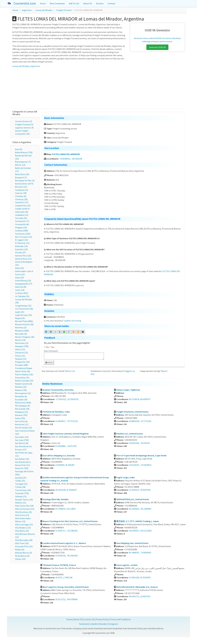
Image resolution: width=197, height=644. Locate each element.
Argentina (27, 10)
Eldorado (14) (21, 246)
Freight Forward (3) (24, 124)
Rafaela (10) (21, 387)
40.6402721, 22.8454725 (140, 596)
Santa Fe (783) (22, 468)
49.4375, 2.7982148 (64, 577)
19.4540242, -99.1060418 (66, 556)
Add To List (74, 3)
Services (100, 3)
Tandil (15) (20, 481)
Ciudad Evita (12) (23, 205)
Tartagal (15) (21, 484)
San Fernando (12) (23, 428)
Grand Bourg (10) (23, 281)
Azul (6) (19, 149)
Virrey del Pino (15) (24, 546)
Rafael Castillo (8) (24, 384)
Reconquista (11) (23, 393)
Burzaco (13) (21, 187)
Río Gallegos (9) (23, 406)
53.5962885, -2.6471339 (66, 446)
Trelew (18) (20, 487)
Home (43, 3)
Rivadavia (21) (21, 412)
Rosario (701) (21, 415)
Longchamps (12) (23, 306)
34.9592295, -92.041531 (139, 443)
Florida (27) (20, 252)
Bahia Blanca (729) (24, 152)
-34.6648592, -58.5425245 (71, 159)
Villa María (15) (22, 531)
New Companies (57, 3)
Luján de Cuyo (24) (23, 315)
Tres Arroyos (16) (23, 490)
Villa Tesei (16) (22, 543)
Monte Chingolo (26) (25, 337)
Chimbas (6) (21, 196)
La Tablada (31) (22, 296)
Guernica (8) (21, 287)
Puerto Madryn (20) (24, 374)
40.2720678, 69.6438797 (140, 399)
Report (164, 371)
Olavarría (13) (21, 353)
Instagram (113, 624)
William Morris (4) (23, 553)
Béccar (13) (20, 165)
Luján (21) (20, 312)
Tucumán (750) (22, 493)
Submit (49, 362)
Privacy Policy (102, 619)
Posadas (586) (22, 365)
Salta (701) (20, 418)
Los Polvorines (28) (24, 309)
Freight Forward (64, 10)
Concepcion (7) (22, 221)
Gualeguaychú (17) (24, 284)
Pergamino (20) (22, 362)
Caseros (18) (21, 193)
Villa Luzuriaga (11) (24, 524)
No (53, 347)
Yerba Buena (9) (22, 556)
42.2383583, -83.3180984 (140, 509)
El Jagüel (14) (21, 240)
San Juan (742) (22, 440)
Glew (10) (19, 268)
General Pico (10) (23, 256)
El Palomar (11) (22, 243)
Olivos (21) (20, 356)
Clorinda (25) (21, 218)
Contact (111, 3)
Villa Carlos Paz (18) (24, 506)
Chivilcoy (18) (21, 199)
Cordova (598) (21, 231)
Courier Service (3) (23, 121)
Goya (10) (19, 278)
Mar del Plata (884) (24, 321)
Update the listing (73, 321)
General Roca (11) (23, 259)
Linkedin (93, 624)
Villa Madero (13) (23, 528)
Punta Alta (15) (22, 378)
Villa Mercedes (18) (24, 540)
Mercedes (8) (21, 334)
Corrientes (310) (23, 234)
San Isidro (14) (22, 437)
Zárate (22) (20, 559)
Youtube (103, 624)
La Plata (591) (22, 293)
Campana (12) (22, 190)
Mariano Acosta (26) (24, 324)
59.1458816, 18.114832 (65, 509)
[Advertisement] (99, 88)
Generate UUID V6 (157, 47)
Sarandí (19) (21, 478)
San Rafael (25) (22, 459)
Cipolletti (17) (22, 202)
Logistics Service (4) (24, 128)
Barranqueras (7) (23, 162)
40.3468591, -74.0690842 (140, 553)
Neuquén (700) (22, 346)
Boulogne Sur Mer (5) (25, 180)
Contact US (89, 619)
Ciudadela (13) (22, 215)
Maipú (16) (20, 318)
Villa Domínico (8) (23, 512)
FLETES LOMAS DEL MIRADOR (66, 154)
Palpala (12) (21, 359)
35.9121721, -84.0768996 (66, 599)
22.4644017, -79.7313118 (66, 421)
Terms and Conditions (120, 619)
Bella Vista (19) (22, 174)
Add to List (70, 371)
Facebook (84, 624)
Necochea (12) (22, 343)
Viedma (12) (21, 503)
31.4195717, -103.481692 (66, 531)
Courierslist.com (25, 3)
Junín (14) (20, 290)
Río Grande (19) (22, 409)
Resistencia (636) (23, 403)
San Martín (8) (22, 443)
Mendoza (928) (22, 331)
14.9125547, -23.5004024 (140, 465)
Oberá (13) (20, 349)
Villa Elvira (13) (22, 515)
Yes (48, 347)
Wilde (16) (20, 550)
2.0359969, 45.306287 (65, 465)
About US (88, 3)
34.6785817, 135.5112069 (140, 531)
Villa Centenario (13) (25, 509)
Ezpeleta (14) (21, 249)
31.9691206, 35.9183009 (140, 577)
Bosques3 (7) (21, 177)
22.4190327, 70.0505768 (140, 490)
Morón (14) (20, 340)
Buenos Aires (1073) (24, 184)
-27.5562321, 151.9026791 (67, 399)
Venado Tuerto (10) (24, 500)
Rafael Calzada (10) (24, 381)
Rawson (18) (21, 390)
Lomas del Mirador (44, 10)
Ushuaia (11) (21, 496)
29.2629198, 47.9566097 (66, 490)
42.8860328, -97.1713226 (140, 421)
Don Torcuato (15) (24, 237)
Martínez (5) (21, 327)
